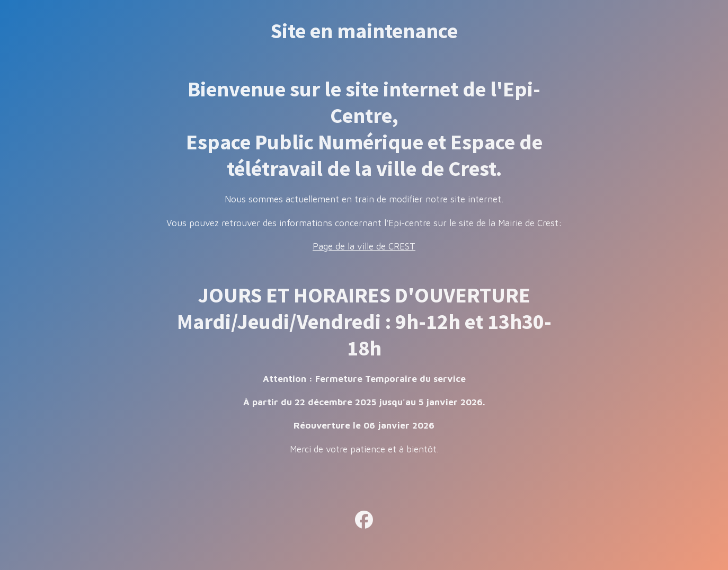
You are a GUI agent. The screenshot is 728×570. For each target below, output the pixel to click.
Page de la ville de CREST (364, 246)
